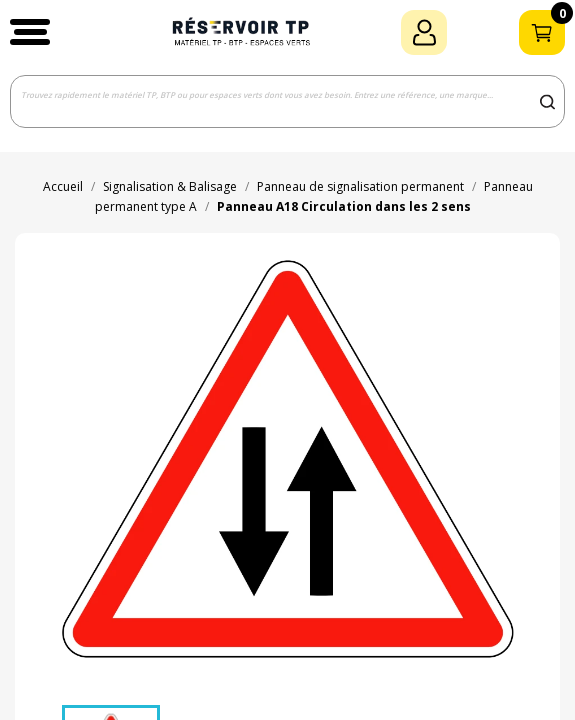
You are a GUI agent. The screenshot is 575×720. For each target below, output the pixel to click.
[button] (30, 32)
